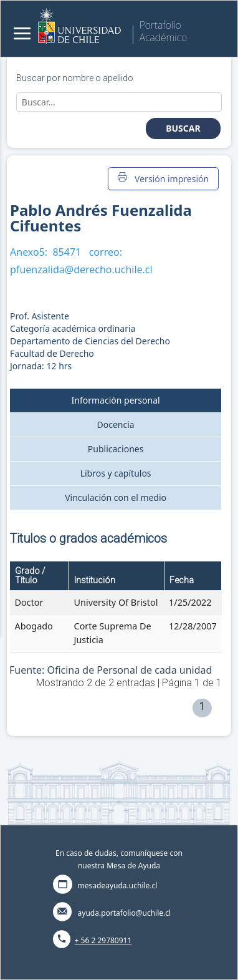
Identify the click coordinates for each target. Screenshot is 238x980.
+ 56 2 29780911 (103, 940)
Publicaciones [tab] (116, 449)
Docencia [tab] (116, 425)
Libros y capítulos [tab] (116, 473)
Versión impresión (163, 178)
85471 (67, 252)
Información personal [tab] (116, 400)
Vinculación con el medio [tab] (116, 497)
